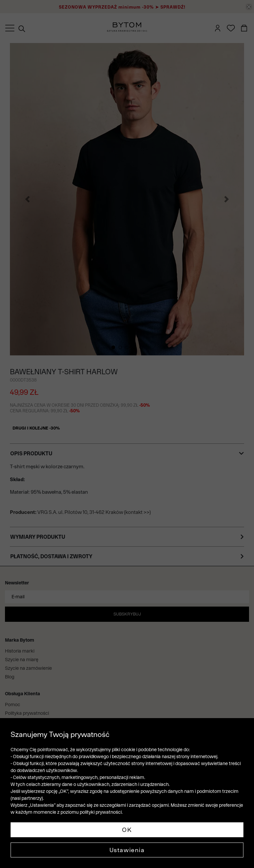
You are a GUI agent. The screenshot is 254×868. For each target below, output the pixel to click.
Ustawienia (127, 850)
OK (127, 830)
